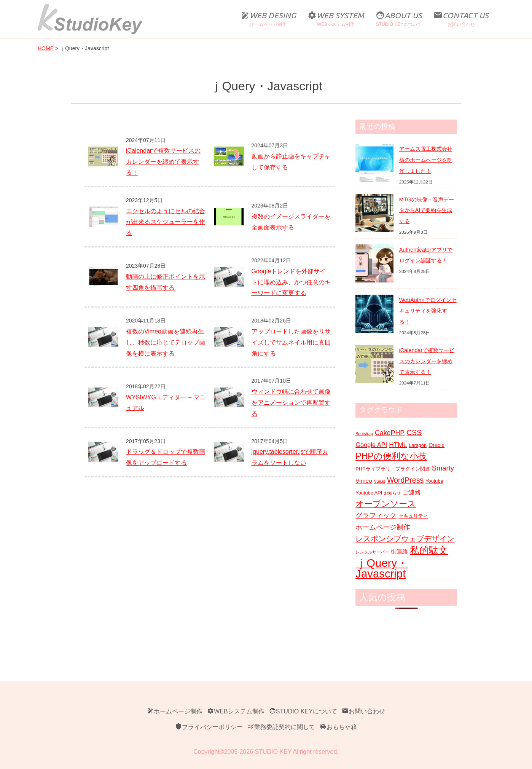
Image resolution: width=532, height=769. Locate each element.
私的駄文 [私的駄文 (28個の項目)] (429, 550)
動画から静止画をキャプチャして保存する (291, 162)
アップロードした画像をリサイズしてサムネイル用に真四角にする (291, 342)
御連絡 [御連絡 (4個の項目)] (399, 551)
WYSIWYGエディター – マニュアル (166, 403)
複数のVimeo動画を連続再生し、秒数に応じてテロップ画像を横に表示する (166, 342)
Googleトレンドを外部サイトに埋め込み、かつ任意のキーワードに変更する (291, 282)
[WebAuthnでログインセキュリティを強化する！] (374, 314)
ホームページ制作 (175, 711)
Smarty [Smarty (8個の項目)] (443, 468)
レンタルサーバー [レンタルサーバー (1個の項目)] (372, 552)
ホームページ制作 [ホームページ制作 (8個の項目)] (383, 527)
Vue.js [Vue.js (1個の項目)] (380, 481)
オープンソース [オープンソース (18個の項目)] (386, 504)
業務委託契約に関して (281, 727)
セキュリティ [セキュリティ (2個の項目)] (413, 516)
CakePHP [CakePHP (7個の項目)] (390, 433)
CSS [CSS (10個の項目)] (414, 432)
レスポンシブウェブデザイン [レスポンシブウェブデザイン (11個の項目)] (405, 539)
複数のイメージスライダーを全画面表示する (291, 222)
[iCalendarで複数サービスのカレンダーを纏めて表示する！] (374, 364)
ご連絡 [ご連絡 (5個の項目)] (412, 492)
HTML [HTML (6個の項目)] (398, 445)
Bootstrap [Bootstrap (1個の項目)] (364, 434)
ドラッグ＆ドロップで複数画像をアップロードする (166, 457)
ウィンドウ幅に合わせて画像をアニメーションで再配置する (291, 403)
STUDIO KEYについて (303, 711)
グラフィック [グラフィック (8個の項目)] (376, 515)
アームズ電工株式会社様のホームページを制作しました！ (426, 160)
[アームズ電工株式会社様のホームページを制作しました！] (374, 163)
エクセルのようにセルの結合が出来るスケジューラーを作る (166, 222)
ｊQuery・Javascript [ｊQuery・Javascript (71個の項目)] (382, 569)
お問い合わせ (363, 711)
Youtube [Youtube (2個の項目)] (434, 481)
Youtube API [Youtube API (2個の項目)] (369, 493)
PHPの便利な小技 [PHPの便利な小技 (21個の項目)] (391, 456)
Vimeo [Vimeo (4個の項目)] (364, 481)
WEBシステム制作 (236, 711)
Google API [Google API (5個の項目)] (371, 445)
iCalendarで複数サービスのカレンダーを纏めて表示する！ (163, 162)
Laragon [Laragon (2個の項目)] (418, 445)
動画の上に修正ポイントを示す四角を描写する (166, 282)
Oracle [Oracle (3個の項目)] (436, 445)
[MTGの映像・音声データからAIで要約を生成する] (374, 213)
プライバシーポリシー (209, 727)
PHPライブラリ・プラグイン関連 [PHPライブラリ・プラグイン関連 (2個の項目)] (393, 469)
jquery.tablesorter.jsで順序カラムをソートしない (290, 457)
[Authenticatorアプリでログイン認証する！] (374, 263)
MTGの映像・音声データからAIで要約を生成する (427, 211)
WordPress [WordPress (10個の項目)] (405, 480)
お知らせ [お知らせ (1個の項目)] (392, 493)
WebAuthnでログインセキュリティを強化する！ (428, 311)
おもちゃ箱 (338, 727)
